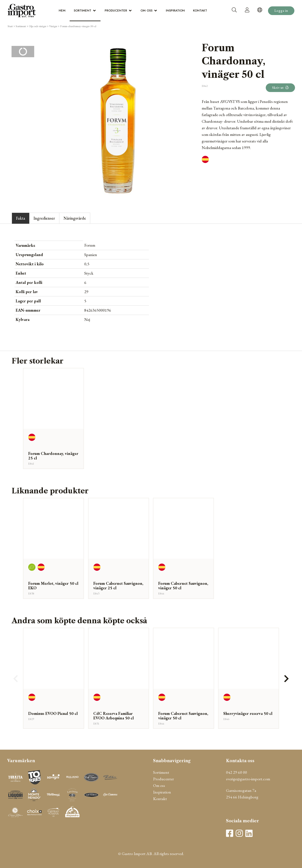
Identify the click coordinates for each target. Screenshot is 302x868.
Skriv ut (280, 88)
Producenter (116, 10)
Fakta (21, 218)
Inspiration (175, 10)
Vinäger (53, 26)
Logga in (281, 11)
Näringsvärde (75, 218)
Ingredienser (44, 218)
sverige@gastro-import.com (248, 779)
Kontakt (200, 10)
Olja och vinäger (38, 26)
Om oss (146, 10)
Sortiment (83, 10)
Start (10, 26)
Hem (62, 10)
